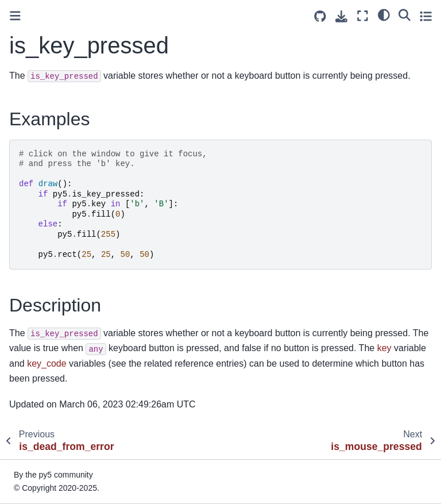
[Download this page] (341, 16)
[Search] (405, 14)
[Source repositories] (320, 16)
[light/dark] (384, 14)
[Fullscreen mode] (363, 16)
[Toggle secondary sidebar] (426, 16)
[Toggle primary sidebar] (15, 16)
